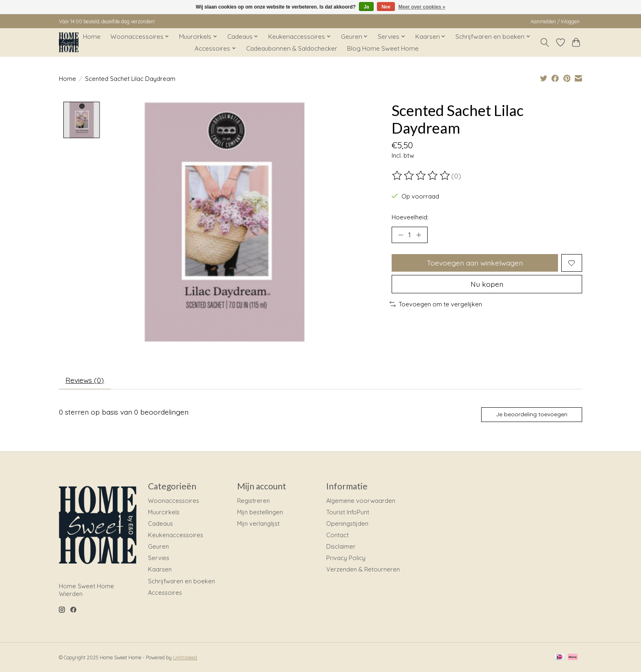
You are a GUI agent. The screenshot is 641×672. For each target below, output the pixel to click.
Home (92, 37)
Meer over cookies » (422, 7)
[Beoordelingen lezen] (421, 176)
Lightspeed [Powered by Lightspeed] (185, 658)
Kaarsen (160, 570)
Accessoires (165, 593)
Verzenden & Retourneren (363, 570)
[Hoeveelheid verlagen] (401, 235)
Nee (386, 7)
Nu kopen (487, 284)
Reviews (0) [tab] (85, 380)
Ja (366, 7)
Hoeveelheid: (410, 217)
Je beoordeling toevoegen (532, 415)
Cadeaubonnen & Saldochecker (292, 48)
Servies (159, 558)
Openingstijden (347, 524)
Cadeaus (160, 524)
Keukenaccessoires (176, 535)
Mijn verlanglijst (258, 524)
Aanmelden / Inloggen (555, 21)
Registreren (253, 501)
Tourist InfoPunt (348, 512)
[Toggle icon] (545, 42)
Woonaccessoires (174, 501)
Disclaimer (341, 547)
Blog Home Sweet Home (383, 48)
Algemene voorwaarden (361, 501)
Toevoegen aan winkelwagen (475, 263)
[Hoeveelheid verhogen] (419, 235)
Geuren (158, 547)
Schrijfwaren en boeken (182, 581)
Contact (337, 535)
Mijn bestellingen (260, 512)
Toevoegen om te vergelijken (436, 304)
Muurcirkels (164, 512)
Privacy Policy (346, 558)
